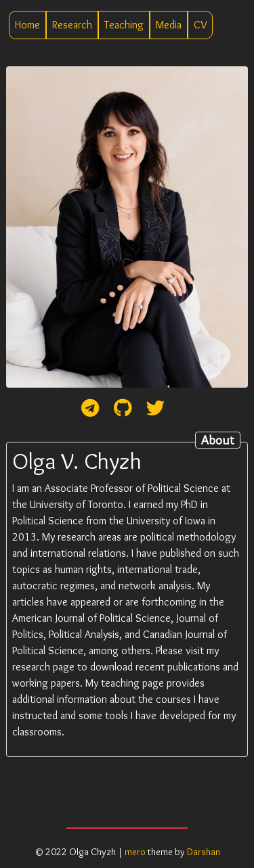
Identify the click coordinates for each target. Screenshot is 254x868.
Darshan (204, 852)
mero (135, 852)
